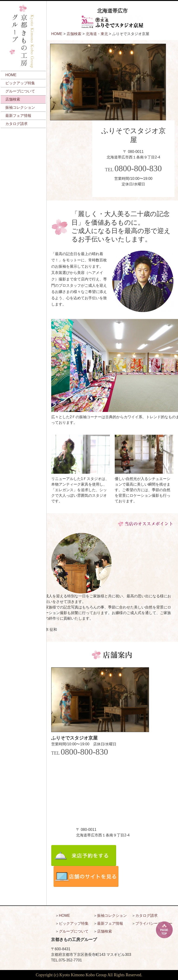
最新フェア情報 (18, 116)
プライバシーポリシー (154, 923)
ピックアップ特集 (20, 83)
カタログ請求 (16, 124)
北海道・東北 (97, 34)
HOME (11, 75)
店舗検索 (13, 99)
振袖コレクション (20, 107)
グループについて (20, 91)
